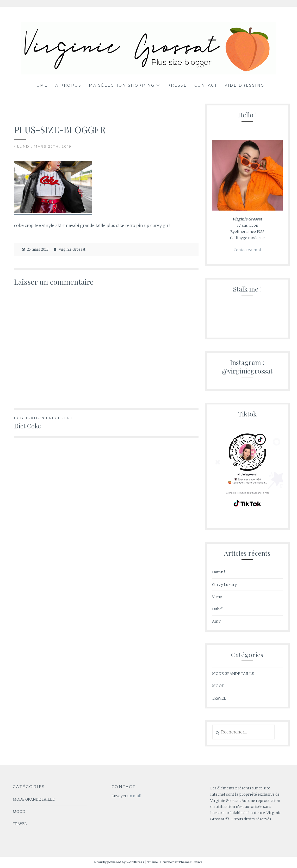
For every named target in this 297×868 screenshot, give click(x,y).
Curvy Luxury (224, 585)
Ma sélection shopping (122, 85)
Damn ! (218, 572)
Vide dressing (245, 85)
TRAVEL (219, 698)
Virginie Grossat (72, 249)
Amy (216, 621)
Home (40, 85)
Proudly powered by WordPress (119, 862)
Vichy (217, 597)
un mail (134, 796)
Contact (206, 85)
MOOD (218, 686)
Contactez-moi (247, 250)
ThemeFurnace (190, 862)
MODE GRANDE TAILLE (233, 674)
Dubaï (217, 609)
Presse (177, 85)
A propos (68, 85)
